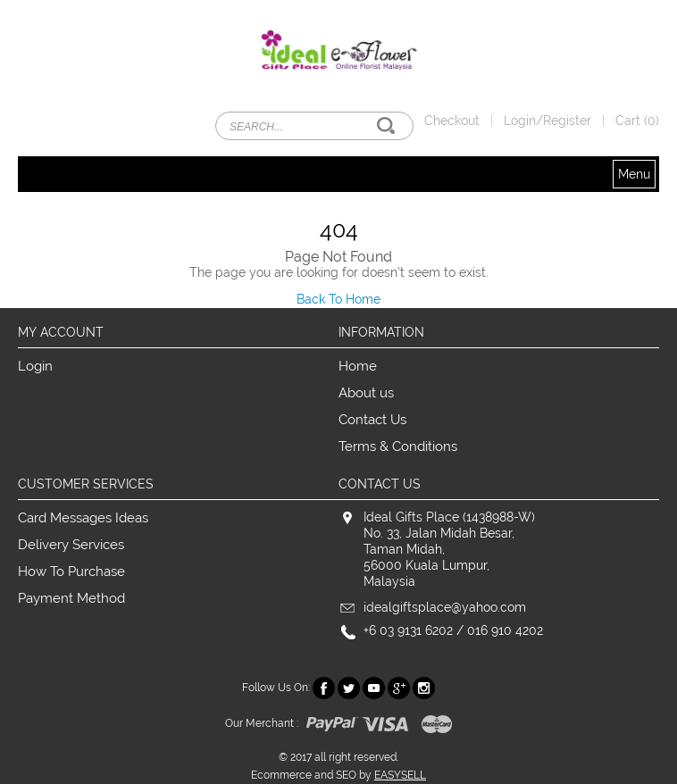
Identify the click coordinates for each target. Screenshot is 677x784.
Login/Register (547, 121)
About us (366, 393)
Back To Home (338, 299)
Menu (634, 174)
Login (35, 366)
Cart (637, 121)
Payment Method (71, 598)
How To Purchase (71, 571)
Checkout (452, 121)
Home (358, 366)
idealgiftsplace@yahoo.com (445, 607)
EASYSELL (400, 775)
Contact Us (372, 420)
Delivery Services (71, 545)
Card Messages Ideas (83, 518)
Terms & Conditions (398, 446)
